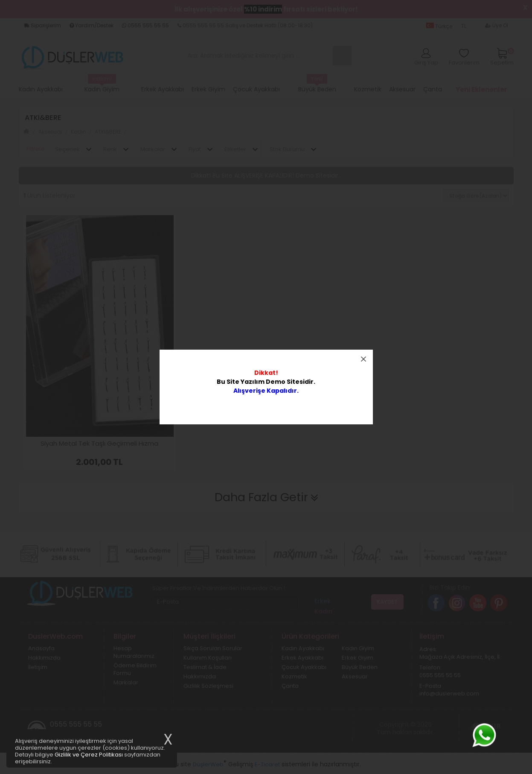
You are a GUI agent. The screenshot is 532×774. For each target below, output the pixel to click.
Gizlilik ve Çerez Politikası (89, 755)
